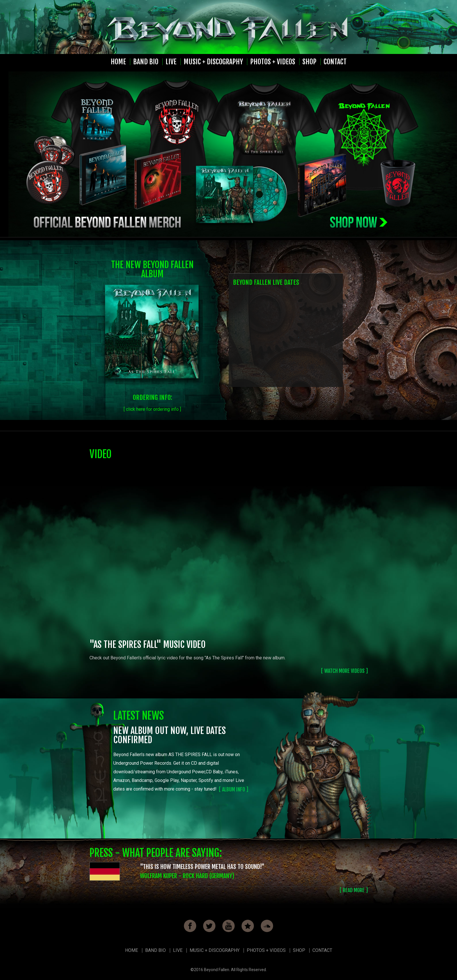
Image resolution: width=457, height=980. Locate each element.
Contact (335, 62)
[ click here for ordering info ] (152, 409)
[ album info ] (234, 789)
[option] (228, 154)
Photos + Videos (273, 62)
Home (118, 62)
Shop (309, 62)
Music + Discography (213, 62)
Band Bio (146, 62)
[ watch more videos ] (344, 671)
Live (171, 62)
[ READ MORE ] (354, 890)
